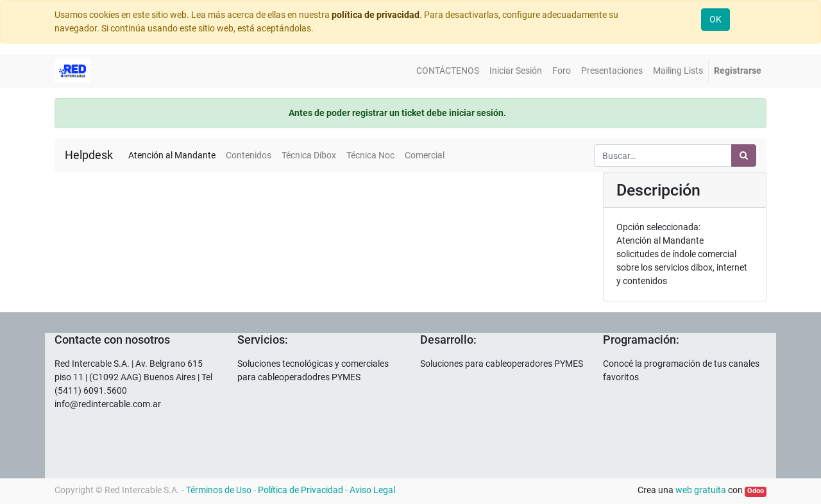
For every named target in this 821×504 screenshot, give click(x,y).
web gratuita (701, 490)
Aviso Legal (372, 490)
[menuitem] (448, 71)
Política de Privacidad (300, 490)
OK (715, 19)
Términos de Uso (219, 490)
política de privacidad (376, 15)
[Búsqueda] (744, 155)
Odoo (756, 491)
